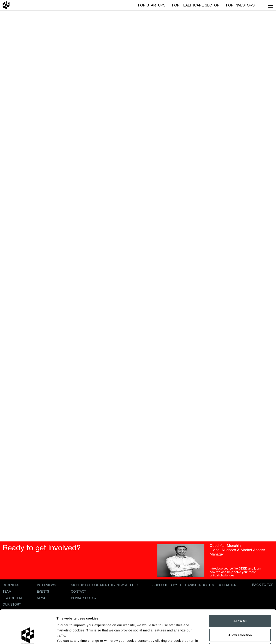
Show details (226, 635)
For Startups (152, 5)
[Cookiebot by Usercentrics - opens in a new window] (28, 636)
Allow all (240, 587)
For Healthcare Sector (196, 5)
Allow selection (240, 602)
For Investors (240, 5)
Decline (240, 616)
